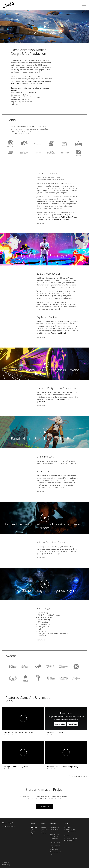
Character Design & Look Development (25, 97)
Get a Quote (44, 807)
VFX (51, 832)
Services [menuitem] (34, 827)
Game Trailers (54, 847)
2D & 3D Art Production (20, 95)
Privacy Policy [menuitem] (6, 865)
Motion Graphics (55, 845)
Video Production (55, 843)
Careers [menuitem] (33, 831)
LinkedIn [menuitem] (43, 833)
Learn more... (41, 223)
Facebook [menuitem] (43, 827)
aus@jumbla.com (71, 832)
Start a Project (8, 823)
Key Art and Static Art (47, 317)
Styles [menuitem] (33, 833)
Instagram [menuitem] (44, 829)
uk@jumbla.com (70, 840)
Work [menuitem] (33, 835)
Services (53, 823)
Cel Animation (54, 839)
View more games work (78, 776)
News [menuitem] (33, 829)
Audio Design (16, 104)
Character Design (55, 827)
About (33, 823)
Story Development (56, 852)
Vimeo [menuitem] (43, 831)
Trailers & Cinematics (47, 173)
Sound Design (43, 613)
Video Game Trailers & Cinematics (23, 93)
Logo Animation (55, 829)
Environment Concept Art (20, 99)
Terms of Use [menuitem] (6, 863)
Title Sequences (54, 834)
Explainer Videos (55, 836)
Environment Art (45, 457)
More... (52, 854)
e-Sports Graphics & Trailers (21, 102)
